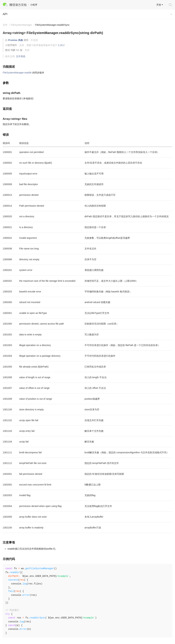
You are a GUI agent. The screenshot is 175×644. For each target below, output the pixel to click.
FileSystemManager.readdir (17, 73)
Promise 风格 (16, 40)
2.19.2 (61, 45)
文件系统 (21, 56)
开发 (159, 5)
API (5, 14)
